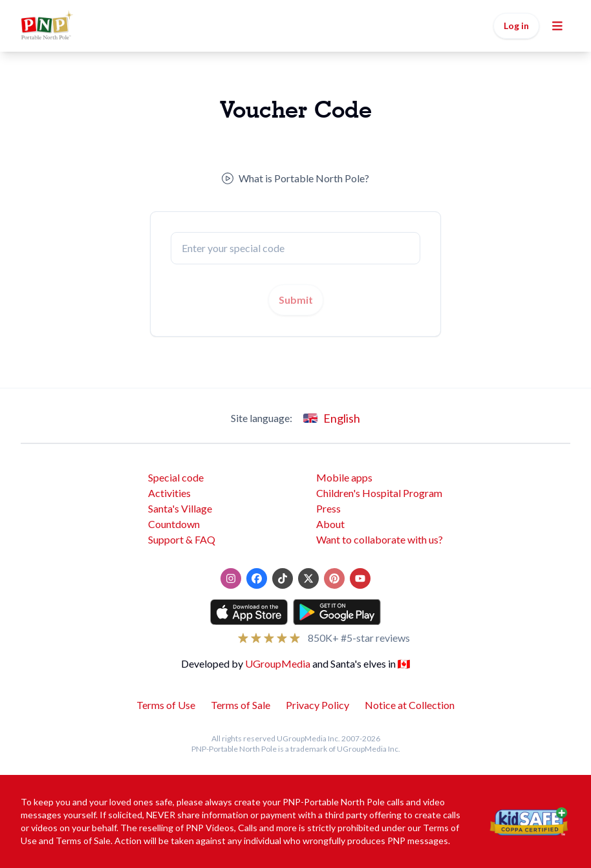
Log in (516, 26)
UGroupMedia (278, 663)
